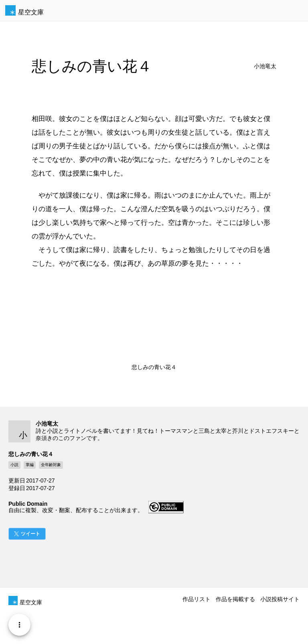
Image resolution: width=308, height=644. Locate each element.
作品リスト (197, 599)
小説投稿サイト (280, 599)
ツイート (30, 534)
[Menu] (19, 625)
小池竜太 (265, 66)
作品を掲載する (235, 599)
